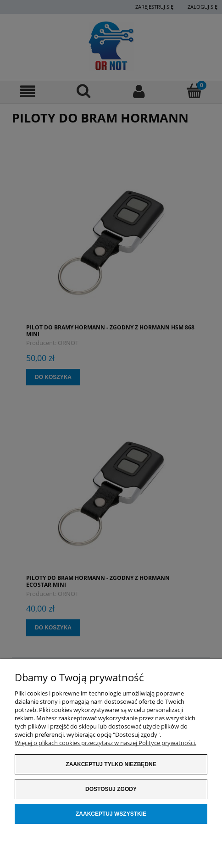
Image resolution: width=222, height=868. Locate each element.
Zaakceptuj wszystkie (111, 814)
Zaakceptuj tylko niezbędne (111, 764)
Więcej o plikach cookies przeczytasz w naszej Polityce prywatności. (105, 743)
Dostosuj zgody (111, 789)
